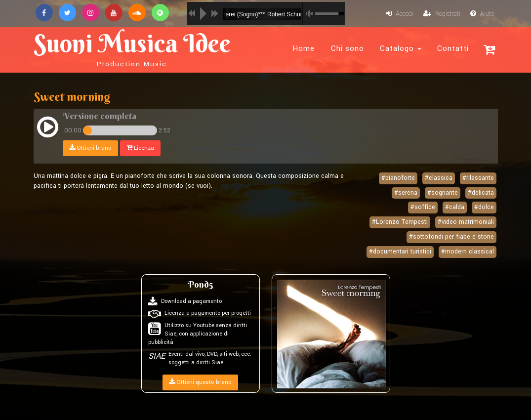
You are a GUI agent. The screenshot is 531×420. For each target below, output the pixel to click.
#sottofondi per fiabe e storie (451, 237)
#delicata (481, 193)
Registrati (442, 14)
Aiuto (482, 14)
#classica (439, 178)
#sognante (443, 193)
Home (304, 48)
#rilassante (478, 178)
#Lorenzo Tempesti (400, 222)
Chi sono (347, 48)
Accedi (400, 14)
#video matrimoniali (466, 222)
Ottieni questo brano (200, 382)
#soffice (423, 207)
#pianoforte (398, 178)
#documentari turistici (400, 252)
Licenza (140, 148)
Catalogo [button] (401, 48)
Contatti (453, 48)
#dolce (484, 207)
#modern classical (468, 252)
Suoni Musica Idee (132, 48)
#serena (406, 193)
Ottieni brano (90, 148)
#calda (455, 207)
